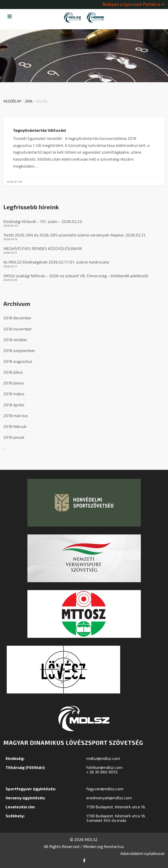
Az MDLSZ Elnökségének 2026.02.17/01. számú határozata (56, 262)
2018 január (14, 437)
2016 (29, 101)
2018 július (13, 372)
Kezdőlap (12, 101)
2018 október (15, 340)
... (5, 448)
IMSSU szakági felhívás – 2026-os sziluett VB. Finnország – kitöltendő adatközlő (76, 276)
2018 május (14, 394)
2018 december (18, 318)
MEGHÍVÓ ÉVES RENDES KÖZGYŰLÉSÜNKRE (43, 248)
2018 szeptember (19, 350)
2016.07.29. (12, 182)
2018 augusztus (18, 361)
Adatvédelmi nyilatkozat (143, 853)
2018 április (14, 405)
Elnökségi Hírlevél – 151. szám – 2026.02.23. (43, 221)
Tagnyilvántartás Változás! (37, 130)
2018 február (15, 426)
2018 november (18, 329)
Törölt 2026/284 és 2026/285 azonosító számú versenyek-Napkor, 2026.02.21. (75, 235)
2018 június (14, 383)
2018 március (16, 416)
